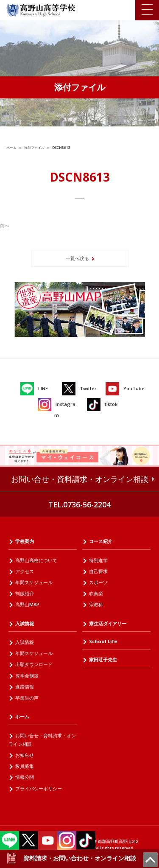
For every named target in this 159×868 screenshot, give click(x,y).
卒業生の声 (27, 698)
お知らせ (25, 755)
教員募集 (25, 766)
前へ (5, 225)
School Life (103, 641)
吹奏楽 (96, 593)
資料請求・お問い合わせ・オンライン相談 (71, 858)
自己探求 (98, 571)
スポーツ (98, 582)
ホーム (11, 147)
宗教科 (96, 604)
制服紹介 (25, 593)
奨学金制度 (27, 676)
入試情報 (25, 623)
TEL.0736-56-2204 (79, 504)
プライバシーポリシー (39, 788)
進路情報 (25, 687)
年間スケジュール (34, 582)
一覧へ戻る (77, 258)
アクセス (25, 571)
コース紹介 (101, 541)
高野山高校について (36, 560)
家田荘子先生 (103, 659)
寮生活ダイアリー (108, 623)
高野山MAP (27, 604)
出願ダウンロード (34, 664)
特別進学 (98, 560)
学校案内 (25, 541)
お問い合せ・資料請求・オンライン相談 (80, 479)
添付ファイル (34, 147)
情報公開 (25, 777)
